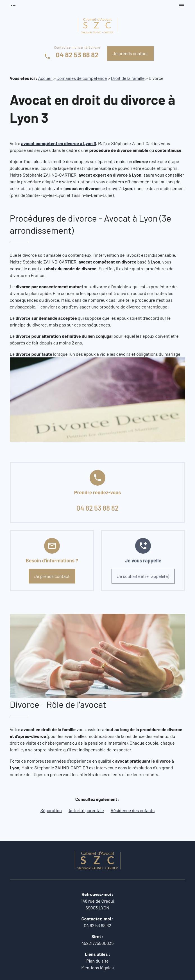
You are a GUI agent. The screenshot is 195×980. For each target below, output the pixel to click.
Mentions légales (97, 967)
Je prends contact (130, 53)
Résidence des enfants (133, 810)
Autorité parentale (86, 810)
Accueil (45, 78)
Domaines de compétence (82, 78)
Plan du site (97, 961)
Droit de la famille (128, 78)
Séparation (51, 810)
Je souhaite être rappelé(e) (143, 576)
